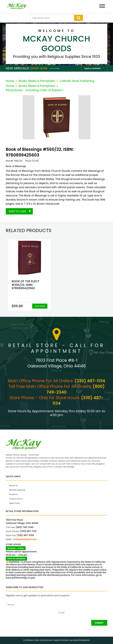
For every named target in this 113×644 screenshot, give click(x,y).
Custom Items (16, 499)
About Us (13, 486)
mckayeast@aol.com (25, 539)
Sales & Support (93, 68)
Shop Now (45, 68)
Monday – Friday (16, 548)
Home (10, 81)
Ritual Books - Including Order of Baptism (35, 90)
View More (40, 306)
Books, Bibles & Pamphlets (37, 81)
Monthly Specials (17, 490)
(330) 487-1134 (90, 381)
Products (13, 494)
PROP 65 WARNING (16, 559)
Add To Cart (17, 211)
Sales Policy (15, 503)
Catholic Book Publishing (77, 81)
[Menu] (102, 7)
